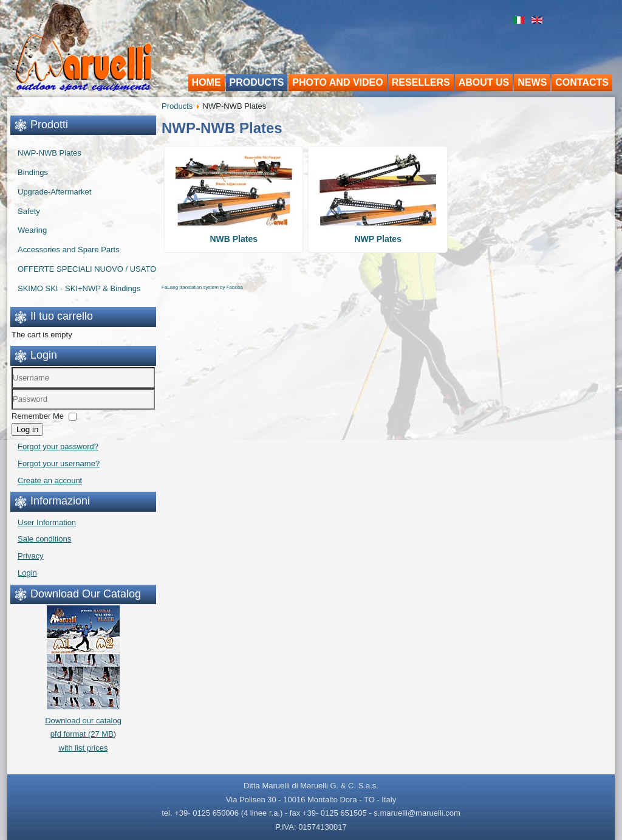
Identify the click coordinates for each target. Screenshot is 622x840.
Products (257, 82)
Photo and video (337, 82)
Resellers (421, 82)
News (532, 82)
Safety (29, 211)
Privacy (31, 556)
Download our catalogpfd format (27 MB (83, 721)
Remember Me (38, 416)
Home (207, 82)
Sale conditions (44, 539)
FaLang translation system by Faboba (202, 287)
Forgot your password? (58, 446)
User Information (47, 522)
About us (484, 82)
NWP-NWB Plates (50, 153)
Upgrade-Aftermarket (54, 192)
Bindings (33, 172)
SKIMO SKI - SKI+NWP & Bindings (79, 288)
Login (27, 573)
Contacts (582, 82)
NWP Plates (378, 239)
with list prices (84, 748)
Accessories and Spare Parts (69, 250)
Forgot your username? (59, 463)
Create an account (50, 480)
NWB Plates (234, 239)
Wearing (32, 230)
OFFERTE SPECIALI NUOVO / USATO (87, 269)
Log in (27, 429)
